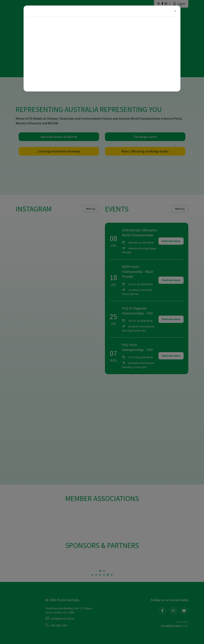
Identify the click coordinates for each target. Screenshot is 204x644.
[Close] (175, 11)
